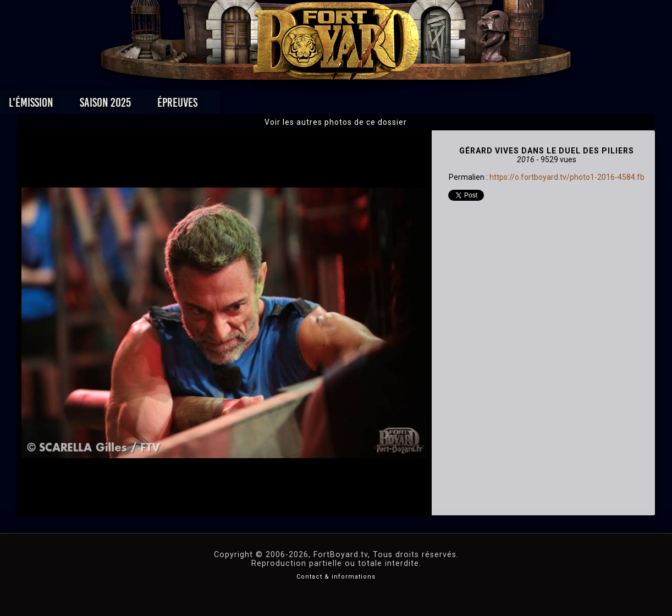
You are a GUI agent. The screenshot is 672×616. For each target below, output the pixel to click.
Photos (298, 105)
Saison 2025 (164, 105)
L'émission (90, 105)
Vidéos (353, 105)
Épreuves (236, 105)
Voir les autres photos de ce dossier (336, 122)
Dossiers (412, 105)
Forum (472, 105)
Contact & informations (336, 577)
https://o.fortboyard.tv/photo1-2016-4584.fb (567, 177)
